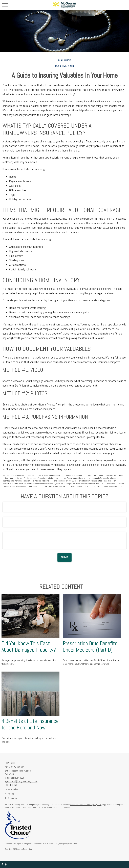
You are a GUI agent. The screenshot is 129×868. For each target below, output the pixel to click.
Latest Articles (12, 789)
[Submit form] (64, 557)
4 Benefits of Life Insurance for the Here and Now (30, 724)
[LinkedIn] (6, 865)
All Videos (9, 794)
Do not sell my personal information (55, 807)
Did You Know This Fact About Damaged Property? (29, 647)
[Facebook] (2, 865)
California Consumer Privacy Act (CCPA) (86, 805)
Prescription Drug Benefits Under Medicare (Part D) (90, 647)
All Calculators (12, 798)
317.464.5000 (18, 767)
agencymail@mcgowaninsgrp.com (21, 781)
